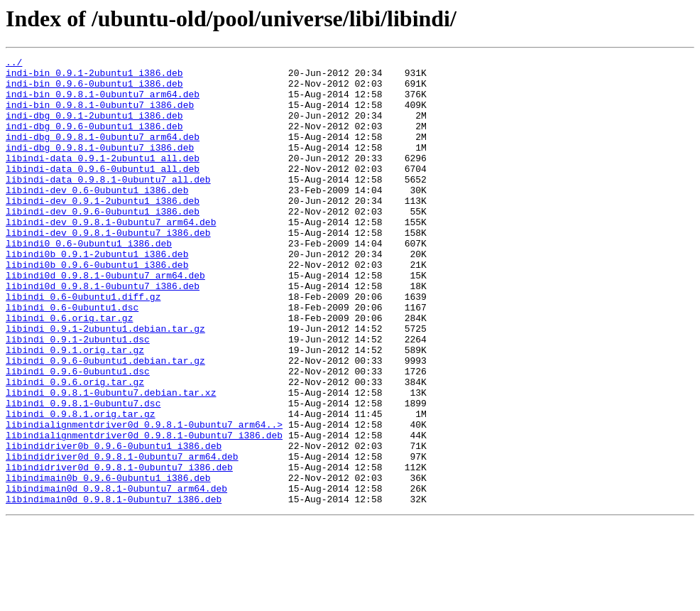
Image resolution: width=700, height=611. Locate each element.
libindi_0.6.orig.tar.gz (69, 371)
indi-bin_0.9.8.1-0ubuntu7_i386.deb (100, 115)
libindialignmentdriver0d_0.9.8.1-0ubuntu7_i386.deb (144, 512)
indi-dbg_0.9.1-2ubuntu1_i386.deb (94, 128)
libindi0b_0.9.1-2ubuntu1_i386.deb (97, 294)
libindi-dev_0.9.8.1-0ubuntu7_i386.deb (108, 269)
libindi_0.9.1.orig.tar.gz (75, 409)
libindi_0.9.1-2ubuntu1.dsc (78, 396)
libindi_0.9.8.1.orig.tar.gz (81, 486)
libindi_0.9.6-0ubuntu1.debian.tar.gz (105, 422)
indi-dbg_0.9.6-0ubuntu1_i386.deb (94, 141)
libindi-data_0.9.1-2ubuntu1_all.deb (103, 179)
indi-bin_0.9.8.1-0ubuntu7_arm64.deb (103, 102)
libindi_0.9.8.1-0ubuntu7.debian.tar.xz (111, 460)
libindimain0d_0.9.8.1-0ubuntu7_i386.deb (114, 588)
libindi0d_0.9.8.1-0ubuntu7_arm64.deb (105, 320)
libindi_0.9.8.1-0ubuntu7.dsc (83, 473)
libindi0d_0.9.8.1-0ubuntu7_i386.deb (103, 332)
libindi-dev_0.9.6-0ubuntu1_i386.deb (103, 243)
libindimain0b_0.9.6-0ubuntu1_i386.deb (108, 563)
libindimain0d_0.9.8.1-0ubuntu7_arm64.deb (116, 575)
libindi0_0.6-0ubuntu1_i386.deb (89, 281)
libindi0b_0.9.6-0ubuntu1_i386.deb (97, 307)
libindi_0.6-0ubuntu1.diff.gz (83, 345)
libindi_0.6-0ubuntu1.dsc (72, 358)
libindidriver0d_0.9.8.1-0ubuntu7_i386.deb (119, 550)
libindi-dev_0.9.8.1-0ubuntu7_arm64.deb (111, 256)
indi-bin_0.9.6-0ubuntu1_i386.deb (94, 90)
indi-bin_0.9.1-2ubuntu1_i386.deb (94, 77)
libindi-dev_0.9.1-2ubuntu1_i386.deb (103, 230)
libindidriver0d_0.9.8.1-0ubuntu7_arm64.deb (122, 537)
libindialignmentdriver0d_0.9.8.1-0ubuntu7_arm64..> (144, 499)
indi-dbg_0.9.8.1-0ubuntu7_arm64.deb (103, 153)
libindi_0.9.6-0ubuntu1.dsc (78, 435)
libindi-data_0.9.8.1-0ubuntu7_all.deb (108, 205)
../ (14, 64)
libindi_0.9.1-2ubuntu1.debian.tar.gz (105, 384)
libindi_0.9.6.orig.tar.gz (75, 448)
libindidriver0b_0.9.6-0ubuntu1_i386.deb (114, 524)
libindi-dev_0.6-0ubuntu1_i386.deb (97, 217)
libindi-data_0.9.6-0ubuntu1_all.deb (103, 192)
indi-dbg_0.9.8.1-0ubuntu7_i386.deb (100, 166)
